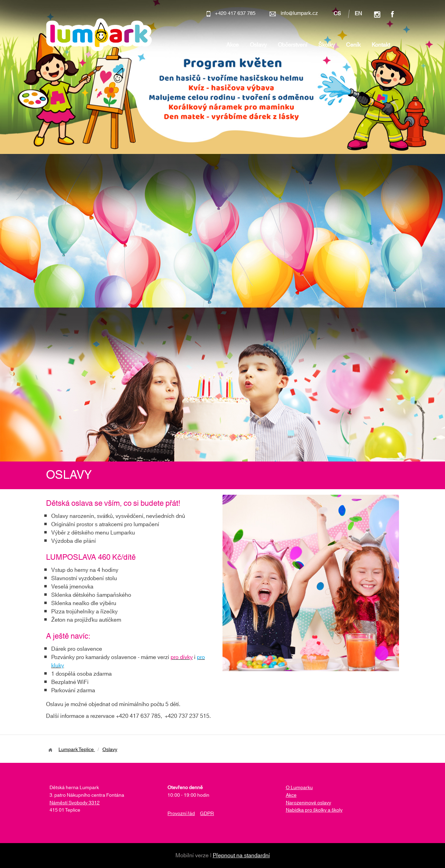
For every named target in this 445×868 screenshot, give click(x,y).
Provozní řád (181, 814)
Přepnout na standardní (241, 856)
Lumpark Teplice (77, 750)
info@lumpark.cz (299, 13)
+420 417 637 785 (235, 13)
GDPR (207, 814)
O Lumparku (299, 788)
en (358, 14)
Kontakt (381, 45)
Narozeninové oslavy (308, 803)
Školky (327, 45)
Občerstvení (293, 45)
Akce (233, 45)
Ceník (353, 45)
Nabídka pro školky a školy (314, 810)
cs (337, 14)
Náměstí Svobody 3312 (75, 803)
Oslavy (258, 45)
